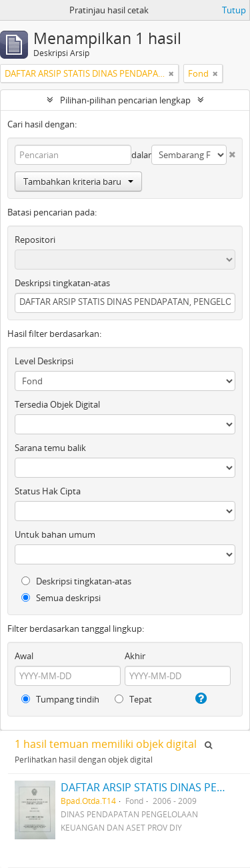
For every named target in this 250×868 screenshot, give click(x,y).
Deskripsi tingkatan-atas (62, 283)
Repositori (35, 240)
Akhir (135, 656)
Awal (24, 656)
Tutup (234, 10)
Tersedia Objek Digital (57, 404)
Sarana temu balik (50, 448)
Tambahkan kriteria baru (78, 181)
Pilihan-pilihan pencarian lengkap (125, 100)
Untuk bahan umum (55, 534)
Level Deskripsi (44, 361)
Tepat (133, 699)
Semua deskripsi (61, 598)
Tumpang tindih (60, 699)
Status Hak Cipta (48, 491)
